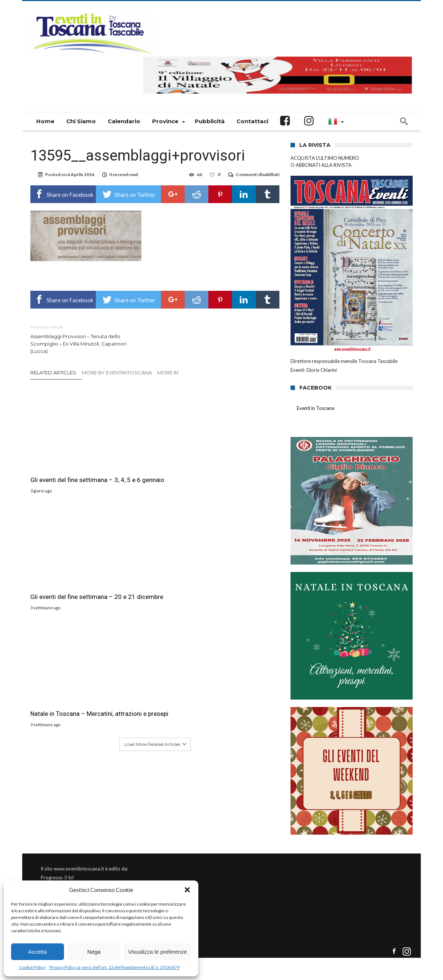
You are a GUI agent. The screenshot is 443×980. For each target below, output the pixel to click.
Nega (94, 952)
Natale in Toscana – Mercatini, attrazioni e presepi (231, 461)
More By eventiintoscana (117, 373)
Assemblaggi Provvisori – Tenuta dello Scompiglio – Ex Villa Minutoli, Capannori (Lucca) (87, 339)
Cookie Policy (32, 967)
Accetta (37, 952)
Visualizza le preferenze (157, 952)
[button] (187, 890)
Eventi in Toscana (316, 408)
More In (168, 373)
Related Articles (53, 373)
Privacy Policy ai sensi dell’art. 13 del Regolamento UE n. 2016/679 (114, 967)
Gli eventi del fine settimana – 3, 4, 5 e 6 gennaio (69, 457)
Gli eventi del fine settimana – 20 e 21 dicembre (154, 457)
